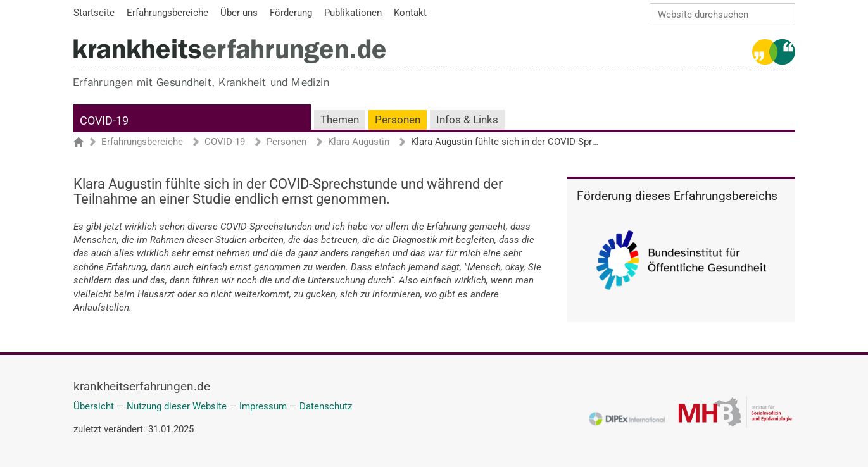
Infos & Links (467, 120)
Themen (340, 120)
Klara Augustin (359, 142)
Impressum (263, 406)
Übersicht (94, 406)
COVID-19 (104, 121)
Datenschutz (326, 406)
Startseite (85, 143)
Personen (398, 120)
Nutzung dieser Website (177, 406)
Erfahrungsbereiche (142, 142)
